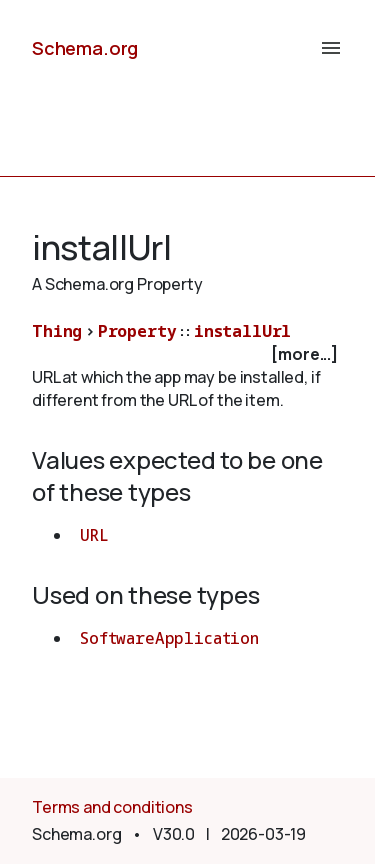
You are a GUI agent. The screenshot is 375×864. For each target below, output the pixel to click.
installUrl (242, 331)
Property (137, 331)
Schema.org (85, 48)
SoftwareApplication (169, 638)
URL (94, 535)
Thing (57, 331)
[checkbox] (187, 354)
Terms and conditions (112, 807)
